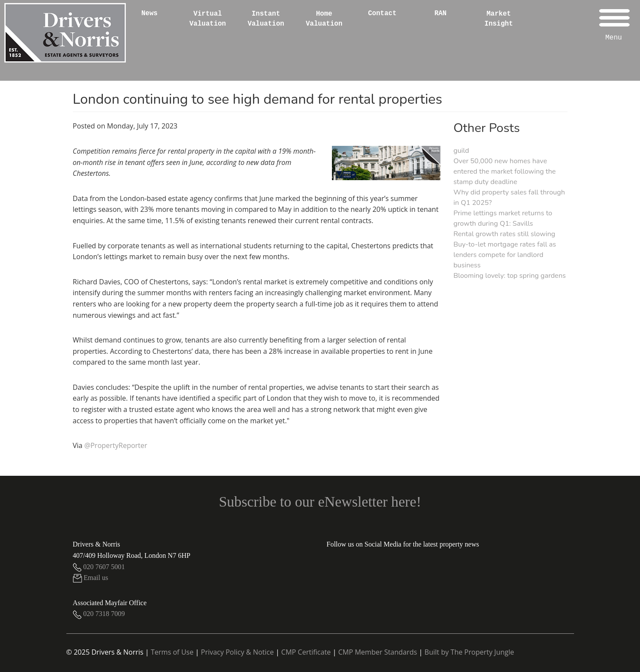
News (149, 13)
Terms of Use (172, 652)
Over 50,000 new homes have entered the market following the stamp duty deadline (505, 171)
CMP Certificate (306, 652)
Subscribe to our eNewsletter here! (320, 502)
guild (461, 151)
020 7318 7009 (99, 614)
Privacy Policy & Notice (237, 652)
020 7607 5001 (99, 567)
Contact (382, 13)
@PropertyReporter (116, 445)
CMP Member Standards (377, 652)
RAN (440, 13)
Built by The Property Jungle (469, 652)
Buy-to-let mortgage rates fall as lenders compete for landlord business (505, 255)
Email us (91, 578)
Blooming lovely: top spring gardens (510, 276)
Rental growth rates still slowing (504, 234)
